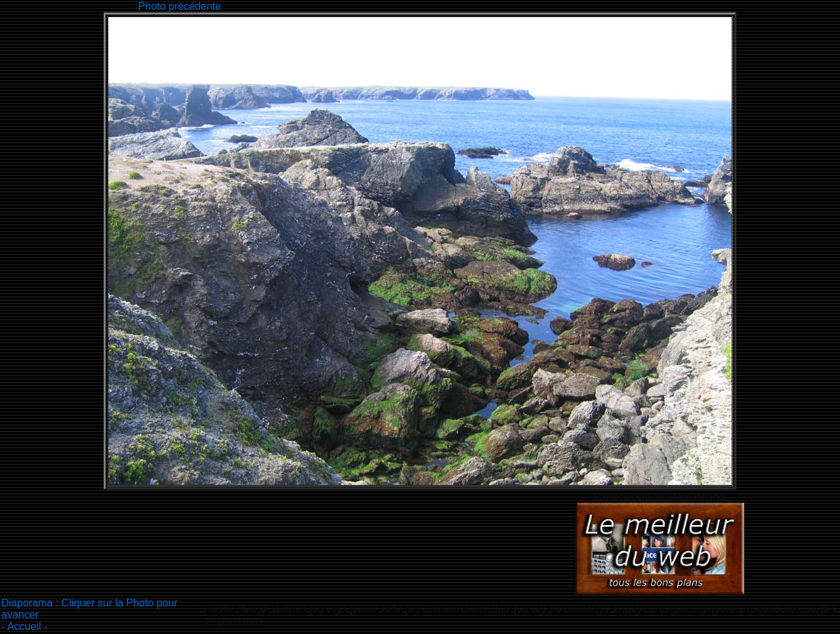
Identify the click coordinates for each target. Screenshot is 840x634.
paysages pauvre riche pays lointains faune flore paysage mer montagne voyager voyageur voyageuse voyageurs (546, 609)
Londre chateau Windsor (257, 609)
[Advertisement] (463, 5)
